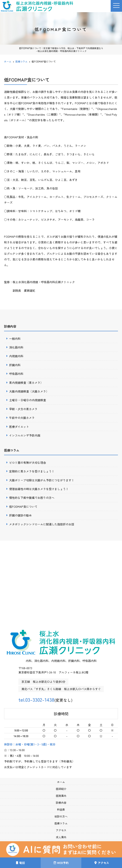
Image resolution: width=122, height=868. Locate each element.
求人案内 (61, 837)
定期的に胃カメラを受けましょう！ (32, 471)
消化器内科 (16, 347)
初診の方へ (61, 816)
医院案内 (61, 796)
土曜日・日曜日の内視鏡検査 (28, 400)
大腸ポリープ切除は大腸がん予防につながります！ (42, 480)
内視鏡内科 (16, 356)
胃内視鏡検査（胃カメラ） (26, 383)
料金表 (61, 809)
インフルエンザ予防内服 (25, 435)
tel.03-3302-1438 (39, 699)
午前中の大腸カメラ (22, 418)
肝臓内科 (15, 365)
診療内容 (61, 803)
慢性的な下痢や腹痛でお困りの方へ (32, 498)
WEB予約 (61, 863)
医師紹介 (61, 789)
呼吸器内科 (16, 374)
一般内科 (15, 339)
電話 (20, 863)
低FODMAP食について (23, 507)
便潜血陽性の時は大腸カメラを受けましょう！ (39, 489)
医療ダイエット (19, 427)
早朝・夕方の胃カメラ (23, 409)
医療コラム (61, 823)
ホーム (61, 782)
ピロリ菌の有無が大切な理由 (28, 463)
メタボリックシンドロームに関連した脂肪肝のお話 (42, 524)
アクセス (102, 863)
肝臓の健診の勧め (20, 515)
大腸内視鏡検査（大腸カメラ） (29, 391)
